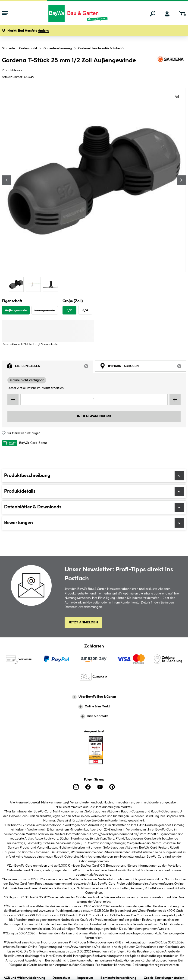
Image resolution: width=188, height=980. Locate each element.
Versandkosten (80, 803)
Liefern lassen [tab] (50, 367)
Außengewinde (16, 310)
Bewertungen (94, 523)
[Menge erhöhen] (175, 400)
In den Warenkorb (94, 416)
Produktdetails (12, 70)
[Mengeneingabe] (94, 400)
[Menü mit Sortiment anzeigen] (5, 14)
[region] (94, 190)
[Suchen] (153, 14)
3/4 (85, 310)
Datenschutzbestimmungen (83, 607)
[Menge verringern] (13, 400)
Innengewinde (45, 310)
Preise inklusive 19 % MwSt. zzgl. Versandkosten (31, 344)
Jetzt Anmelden (83, 622)
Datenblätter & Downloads (94, 507)
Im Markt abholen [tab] (143, 367)
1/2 (70, 310)
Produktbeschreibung (94, 476)
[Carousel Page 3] (52, 284)
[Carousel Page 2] (34, 284)
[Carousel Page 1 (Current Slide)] (17, 284)
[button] (28, 31)
